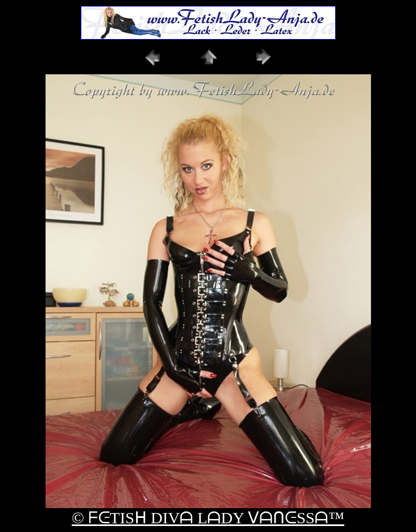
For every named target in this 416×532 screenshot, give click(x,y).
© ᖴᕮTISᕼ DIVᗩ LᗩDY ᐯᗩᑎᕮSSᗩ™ (208, 518)
